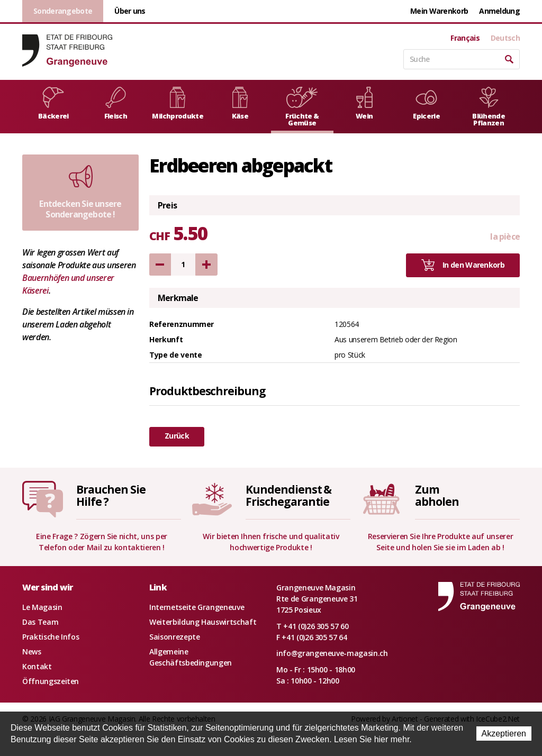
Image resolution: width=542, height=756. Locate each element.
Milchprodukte (178, 104)
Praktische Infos (51, 637)
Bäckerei (53, 104)
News (32, 652)
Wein (364, 104)
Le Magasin (42, 607)
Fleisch (116, 104)
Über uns (130, 11)
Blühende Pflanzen (489, 107)
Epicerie (426, 104)
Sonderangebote (63, 11)
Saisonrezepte (174, 637)
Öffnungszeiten (51, 681)
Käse (240, 104)
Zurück (177, 436)
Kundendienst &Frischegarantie (288, 495)
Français (465, 38)
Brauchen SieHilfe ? (111, 495)
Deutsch (505, 38)
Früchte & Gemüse (302, 107)
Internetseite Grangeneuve (197, 607)
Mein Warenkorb (439, 11)
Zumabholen (437, 495)
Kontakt (37, 666)
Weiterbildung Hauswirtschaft (203, 622)
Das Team (40, 622)
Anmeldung (499, 11)
